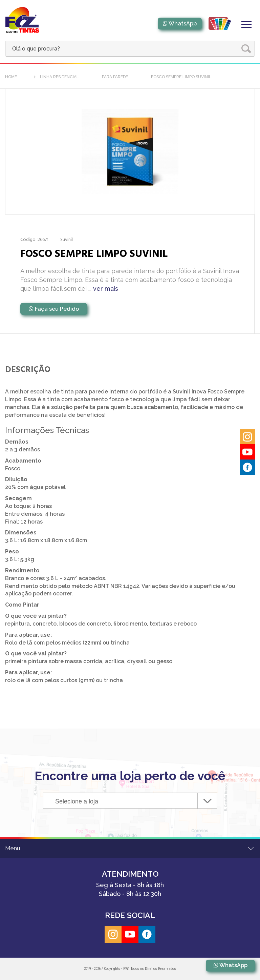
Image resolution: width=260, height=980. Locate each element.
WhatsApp (183, 24)
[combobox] (130, 801)
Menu (13, 848)
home (11, 77)
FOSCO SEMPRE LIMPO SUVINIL (181, 77)
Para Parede (115, 77)
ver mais (106, 289)
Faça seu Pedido (57, 309)
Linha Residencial (59, 77)
